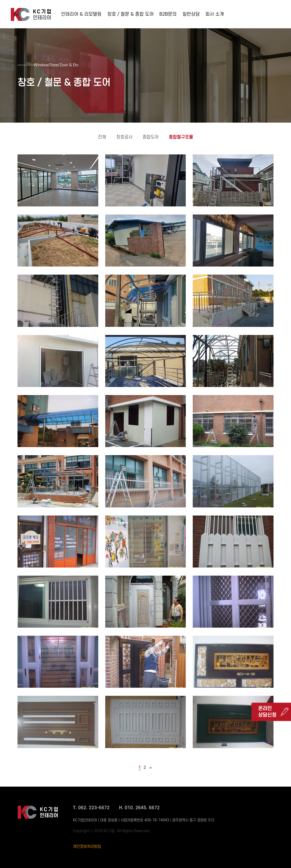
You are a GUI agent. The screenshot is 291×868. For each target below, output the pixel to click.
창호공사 (124, 137)
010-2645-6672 (265, 23)
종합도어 (150, 137)
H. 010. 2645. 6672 (139, 808)
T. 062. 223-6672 (91, 808)
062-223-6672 (264, 16)
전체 (102, 137)
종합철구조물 (181, 137)
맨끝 (151, 768)
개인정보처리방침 (87, 847)
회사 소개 (215, 14)
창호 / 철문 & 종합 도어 (131, 14)
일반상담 (191, 14)
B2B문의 (168, 14)
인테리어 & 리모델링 (81, 14)
